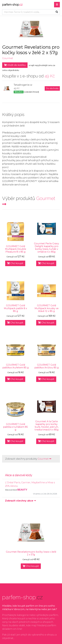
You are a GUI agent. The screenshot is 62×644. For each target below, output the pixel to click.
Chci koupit (15, 263)
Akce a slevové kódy (19, 475)
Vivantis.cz (38, 494)
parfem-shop (12, 5)
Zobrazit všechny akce (20, 501)
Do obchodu (52, 88)
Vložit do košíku (15, 65)
